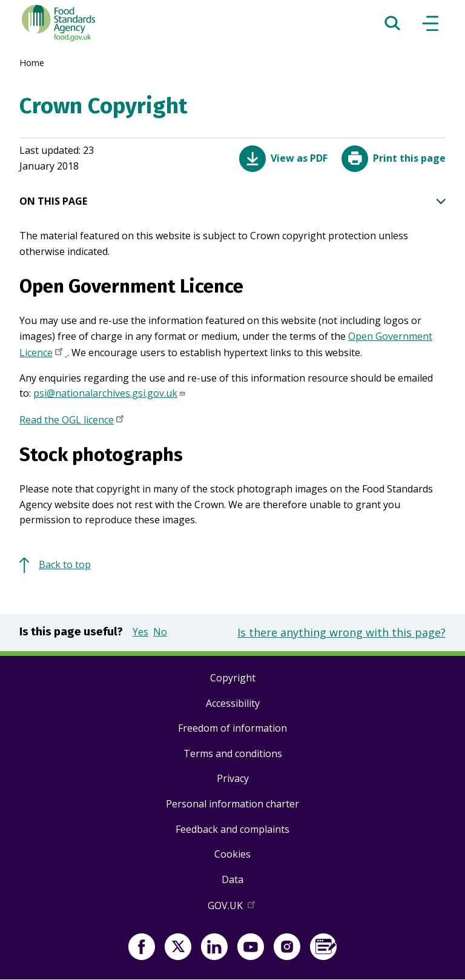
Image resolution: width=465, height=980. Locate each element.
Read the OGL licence (73, 421)
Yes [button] (140, 632)
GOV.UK (232, 908)
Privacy (233, 778)
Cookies (232, 854)
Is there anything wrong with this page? (341, 632)
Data (232, 879)
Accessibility (233, 703)
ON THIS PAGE (232, 202)
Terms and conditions (233, 753)
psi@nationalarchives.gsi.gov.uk (110, 393)
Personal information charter (232, 804)
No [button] (160, 632)
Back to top (65, 564)
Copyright (233, 678)
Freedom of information (232, 728)
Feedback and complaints (232, 829)
